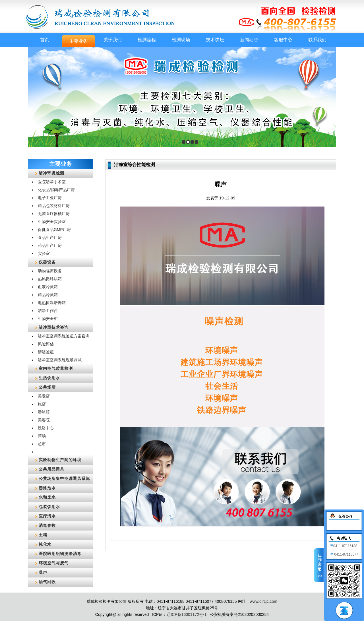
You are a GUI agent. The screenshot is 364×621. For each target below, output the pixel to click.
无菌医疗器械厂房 (54, 214)
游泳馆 (44, 412)
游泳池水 (47, 488)
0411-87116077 (344, 554)
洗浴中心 (46, 428)
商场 (42, 436)
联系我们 (317, 40)
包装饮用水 (49, 507)
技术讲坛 (215, 40)
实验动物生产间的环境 (60, 460)
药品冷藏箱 (48, 295)
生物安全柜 (48, 319)
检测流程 (147, 40)
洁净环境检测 (51, 173)
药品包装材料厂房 (54, 206)
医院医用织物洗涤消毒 (60, 554)
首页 (45, 40)
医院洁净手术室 (52, 182)
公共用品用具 (51, 469)
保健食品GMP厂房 (54, 230)
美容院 (44, 420)
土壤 (43, 535)
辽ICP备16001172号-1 (187, 614)
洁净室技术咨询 (54, 327)
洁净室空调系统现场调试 (60, 360)
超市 (42, 444)
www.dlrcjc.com (264, 601)
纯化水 (45, 544)
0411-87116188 (344, 546)
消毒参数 (47, 525)
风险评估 (46, 344)
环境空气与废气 (54, 563)
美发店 (44, 396)
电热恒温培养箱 (52, 303)
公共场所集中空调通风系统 (64, 478)
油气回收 (47, 582)
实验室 (44, 253)
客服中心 (283, 40)
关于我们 (113, 40)
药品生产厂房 (50, 245)
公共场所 (47, 387)
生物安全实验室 (52, 222)
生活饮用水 (49, 378)
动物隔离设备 (50, 271)
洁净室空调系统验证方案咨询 (64, 336)
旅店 (42, 404)
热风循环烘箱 (50, 279)
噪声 (43, 572)
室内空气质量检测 (56, 368)
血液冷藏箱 (48, 287)
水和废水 (47, 497)
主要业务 (78, 41)
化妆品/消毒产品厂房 (56, 190)
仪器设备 (47, 262)
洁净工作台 (48, 311)
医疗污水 (47, 516)
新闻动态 (249, 40)
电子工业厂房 (50, 198)
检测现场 (181, 40)
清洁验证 (46, 352)
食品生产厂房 (50, 238)
